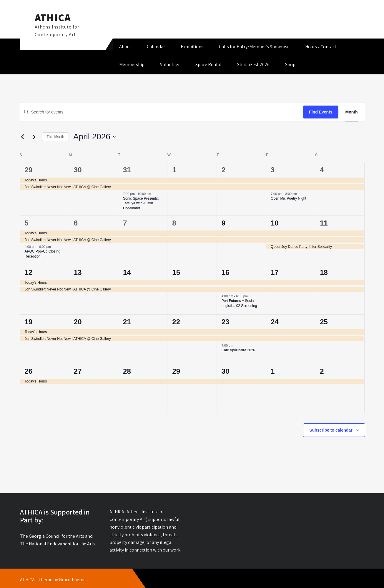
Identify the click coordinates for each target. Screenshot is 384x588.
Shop (290, 65)
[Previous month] (23, 137)
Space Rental (208, 65)
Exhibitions (192, 47)
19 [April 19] (29, 322)
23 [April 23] (226, 322)
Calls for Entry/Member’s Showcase (254, 47)
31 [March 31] (127, 170)
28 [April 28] (127, 371)
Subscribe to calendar (331, 430)
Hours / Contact (321, 47)
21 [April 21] (127, 322)
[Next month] (34, 137)
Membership (132, 65)
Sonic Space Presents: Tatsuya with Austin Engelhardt (141, 203)
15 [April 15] (176, 272)
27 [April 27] (78, 371)
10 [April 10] (275, 223)
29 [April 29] (176, 371)
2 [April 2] (223, 170)
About (125, 47)
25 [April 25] (324, 322)
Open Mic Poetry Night (289, 198)
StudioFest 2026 (253, 65)
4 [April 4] (322, 170)
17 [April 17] (275, 272)
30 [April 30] (226, 371)
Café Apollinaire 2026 (238, 350)
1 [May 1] (273, 371)
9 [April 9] (223, 223)
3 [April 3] (273, 170)
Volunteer (170, 65)
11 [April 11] (324, 223)
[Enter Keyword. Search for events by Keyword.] (161, 112)
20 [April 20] (78, 322)
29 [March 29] (29, 170)
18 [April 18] (324, 272)
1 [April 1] (174, 170)
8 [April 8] (174, 223)
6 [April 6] (76, 223)
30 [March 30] (78, 170)
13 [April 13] (78, 272)
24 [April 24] (275, 322)
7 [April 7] (125, 223)
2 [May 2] (322, 371)
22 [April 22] (176, 322)
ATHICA (53, 17)
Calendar (156, 47)
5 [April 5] (27, 223)
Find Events (321, 112)
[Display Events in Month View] (352, 112)
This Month (55, 137)
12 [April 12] (29, 272)
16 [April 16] (226, 272)
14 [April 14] (127, 272)
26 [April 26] (29, 371)
